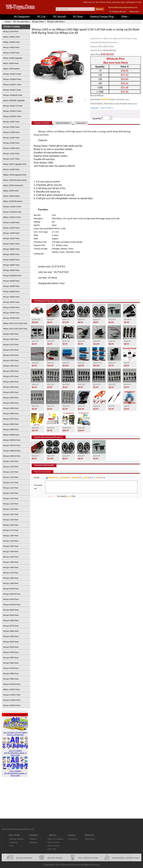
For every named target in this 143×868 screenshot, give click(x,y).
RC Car (42, 17)
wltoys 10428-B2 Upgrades (14, 100)
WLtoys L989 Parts (11, 578)
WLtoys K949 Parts (11, 610)
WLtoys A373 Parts (11, 376)
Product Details (42, 123)
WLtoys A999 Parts (11, 429)
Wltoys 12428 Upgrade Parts (15, 175)
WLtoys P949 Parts (11, 652)
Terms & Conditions (56, 839)
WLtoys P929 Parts (11, 642)
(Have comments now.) (119, 99)
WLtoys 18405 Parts (11, 265)
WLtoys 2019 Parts (11, 31)
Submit (51, 496)
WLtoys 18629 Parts (11, 297)
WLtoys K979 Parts (11, 626)
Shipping (33, 842)
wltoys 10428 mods (11, 63)
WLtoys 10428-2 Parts (12, 90)
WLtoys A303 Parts (11, 339)
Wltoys (103, 2)
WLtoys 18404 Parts (11, 260)
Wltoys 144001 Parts (74, 13)
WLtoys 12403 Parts (11, 132)
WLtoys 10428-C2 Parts (13, 106)
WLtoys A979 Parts (11, 419)
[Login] (122, 2)
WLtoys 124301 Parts (12, 695)
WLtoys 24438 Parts (11, 318)
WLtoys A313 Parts (11, 345)
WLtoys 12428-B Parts (12, 212)
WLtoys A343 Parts (11, 360)
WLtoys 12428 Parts (11, 169)
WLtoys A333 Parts (11, 355)
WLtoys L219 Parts (11, 472)
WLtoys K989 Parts (11, 631)
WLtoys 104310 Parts (12, 684)
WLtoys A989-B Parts (12, 451)
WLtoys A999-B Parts (12, 456)
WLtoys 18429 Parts (11, 286)
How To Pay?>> (107, 108)
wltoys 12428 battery (11, 196)
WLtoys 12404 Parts (11, 138)
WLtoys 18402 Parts (11, 249)
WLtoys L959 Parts (11, 562)
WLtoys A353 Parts (11, 366)
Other (125, 17)
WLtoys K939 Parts (11, 599)
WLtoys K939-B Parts (12, 605)
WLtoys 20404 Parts (11, 307)
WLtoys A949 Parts (11, 403)
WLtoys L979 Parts (11, 573)
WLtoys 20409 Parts (11, 313)
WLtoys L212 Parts (11, 483)
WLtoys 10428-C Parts (12, 85)
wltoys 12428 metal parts (13, 185)
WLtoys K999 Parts (11, 636)
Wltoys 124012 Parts (11, 689)
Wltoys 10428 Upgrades (13, 58)
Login (69, 496)
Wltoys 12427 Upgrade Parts (15, 164)
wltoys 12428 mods (11, 191)
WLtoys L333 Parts (11, 509)
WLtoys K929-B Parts (12, 594)
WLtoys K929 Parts (11, 589)
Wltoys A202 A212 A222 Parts (15, 323)
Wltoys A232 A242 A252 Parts (15, 329)
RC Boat (79, 17)
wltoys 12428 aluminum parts (15, 180)
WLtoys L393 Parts (11, 541)
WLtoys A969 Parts (11, 414)
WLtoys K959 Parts (11, 615)
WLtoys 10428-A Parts (12, 74)
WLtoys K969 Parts (11, 620)
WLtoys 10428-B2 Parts (13, 95)
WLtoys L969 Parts (11, 567)
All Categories (22, 17)
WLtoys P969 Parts (11, 663)
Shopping (14, 842)
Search (99, 9)
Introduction (90, 839)
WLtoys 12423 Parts (11, 154)
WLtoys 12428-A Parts (12, 207)
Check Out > (134, 12)
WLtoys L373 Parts (11, 530)
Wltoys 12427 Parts (87, 13)
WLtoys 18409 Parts (11, 270)
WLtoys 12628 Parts (11, 233)
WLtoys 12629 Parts (11, 238)
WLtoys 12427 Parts (11, 159)
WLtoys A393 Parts (11, 387)
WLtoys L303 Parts (11, 493)
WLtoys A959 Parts (11, 408)
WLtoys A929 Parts (11, 392)
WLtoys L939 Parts (11, 552)
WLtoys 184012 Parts (12, 705)
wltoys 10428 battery (11, 69)
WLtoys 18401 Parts (11, 244)
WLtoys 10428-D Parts (12, 111)
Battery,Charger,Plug (103, 17)
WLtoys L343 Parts (11, 514)
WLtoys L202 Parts (11, 461)
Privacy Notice (54, 842)
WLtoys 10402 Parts (11, 47)
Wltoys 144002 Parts (11, 42)
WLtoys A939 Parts (11, 398)
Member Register (17, 839)
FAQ (12, 846)
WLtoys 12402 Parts (11, 127)
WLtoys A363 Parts (11, 371)
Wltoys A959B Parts (11, 435)
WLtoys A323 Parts (11, 350)
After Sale (52, 849)
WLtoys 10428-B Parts (12, 79)
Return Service (54, 846)
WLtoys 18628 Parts (11, 291)
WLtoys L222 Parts (11, 488)
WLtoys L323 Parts (11, 504)
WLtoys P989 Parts (11, 674)
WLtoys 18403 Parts (11, 254)
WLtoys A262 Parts (11, 334)
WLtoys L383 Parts (11, 536)
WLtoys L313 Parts (11, 498)
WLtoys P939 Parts (11, 647)
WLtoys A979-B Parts (12, 445)
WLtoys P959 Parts (11, 658)
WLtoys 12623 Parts (11, 228)
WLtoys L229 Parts (11, 477)
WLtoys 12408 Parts (11, 143)
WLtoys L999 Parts (11, 583)
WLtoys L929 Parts (11, 546)
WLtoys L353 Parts (11, 520)
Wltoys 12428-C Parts (12, 217)
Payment (33, 839)
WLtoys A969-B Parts (12, 440)
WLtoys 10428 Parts (11, 53)
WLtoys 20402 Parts (11, 302)
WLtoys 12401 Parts (11, 122)
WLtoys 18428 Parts (11, 281)
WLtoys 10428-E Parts (12, 116)
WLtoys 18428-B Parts (12, 276)
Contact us (73, 839)
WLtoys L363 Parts (11, 525)
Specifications (63, 123)
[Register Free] (134, 2)
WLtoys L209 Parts (11, 467)
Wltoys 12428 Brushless (13, 201)
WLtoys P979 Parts (11, 668)
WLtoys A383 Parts (11, 382)
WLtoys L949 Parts (11, 557)
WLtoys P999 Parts (11, 679)
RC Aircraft (60, 17)
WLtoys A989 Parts (11, 424)
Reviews (81, 123)
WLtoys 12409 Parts (11, 148)
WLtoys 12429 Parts (11, 223)
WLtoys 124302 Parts (12, 700)
